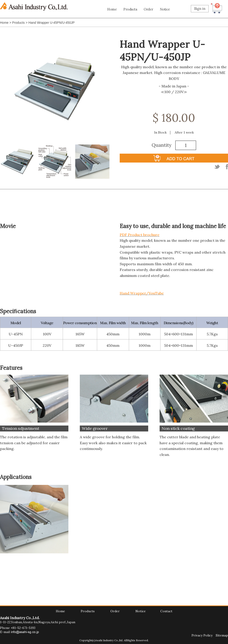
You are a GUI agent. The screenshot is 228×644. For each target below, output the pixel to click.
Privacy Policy (202, 635)
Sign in (200, 9)
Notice (165, 9)
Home (112, 9)
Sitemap (222, 635)
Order (148, 9)
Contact (166, 611)
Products (130, 9)
